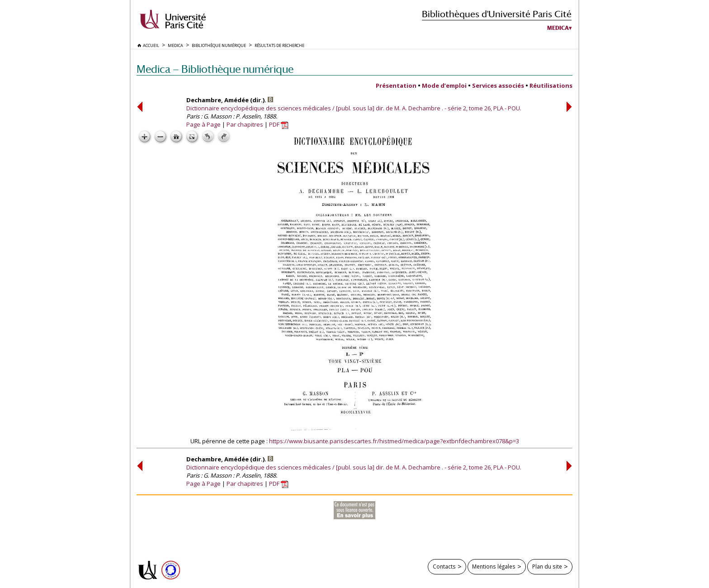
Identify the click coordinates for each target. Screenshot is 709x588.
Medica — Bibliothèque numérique (215, 69)
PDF (279, 124)
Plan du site (547, 566)
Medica (558, 28)
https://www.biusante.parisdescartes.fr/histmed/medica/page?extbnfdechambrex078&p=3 (394, 441)
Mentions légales (494, 566)
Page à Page (203, 124)
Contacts (444, 566)
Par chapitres (245, 124)
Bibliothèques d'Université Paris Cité (497, 14)
